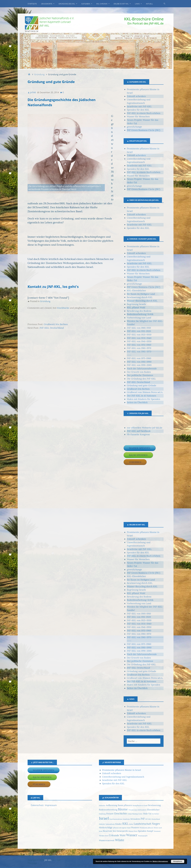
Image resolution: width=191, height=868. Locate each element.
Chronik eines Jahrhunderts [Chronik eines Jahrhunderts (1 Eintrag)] (137, 810)
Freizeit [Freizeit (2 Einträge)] (110, 814)
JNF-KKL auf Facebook (139, 431)
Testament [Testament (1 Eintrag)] (157, 831)
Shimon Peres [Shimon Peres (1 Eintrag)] (133, 831)
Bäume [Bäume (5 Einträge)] (123, 809)
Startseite (32, 4)
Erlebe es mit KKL (121, 4)
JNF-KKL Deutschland (52, 328)
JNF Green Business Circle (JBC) (143, 130)
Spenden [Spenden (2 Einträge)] (142, 831)
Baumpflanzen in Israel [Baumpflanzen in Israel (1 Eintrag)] (140, 805)
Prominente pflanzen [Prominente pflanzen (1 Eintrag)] (147, 828)
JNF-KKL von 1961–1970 (139, 348)
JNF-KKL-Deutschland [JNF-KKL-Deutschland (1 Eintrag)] (153, 819)
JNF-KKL (48, 860)
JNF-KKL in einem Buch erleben (144, 113)
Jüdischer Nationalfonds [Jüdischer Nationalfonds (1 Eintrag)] (107, 824)
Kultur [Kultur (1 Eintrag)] (131, 824)
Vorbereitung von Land (139, 318)
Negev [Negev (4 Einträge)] (156, 824)
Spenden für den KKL (138, 110)
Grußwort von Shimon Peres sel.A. (145, 392)
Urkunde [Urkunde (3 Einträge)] (114, 835)
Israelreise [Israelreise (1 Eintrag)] (126, 819)
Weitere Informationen (160, 861)
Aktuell (149, 4)
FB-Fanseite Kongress (138, 434)
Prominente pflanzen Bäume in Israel (121, 770)
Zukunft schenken (136, 96)
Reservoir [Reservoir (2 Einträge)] (108, 831)
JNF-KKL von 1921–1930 (139, 335)
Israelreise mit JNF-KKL (139, 106)
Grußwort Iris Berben (56, 324)
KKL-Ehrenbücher (136, 291)
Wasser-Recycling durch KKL (142, 301)
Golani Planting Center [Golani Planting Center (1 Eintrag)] (135, 814)
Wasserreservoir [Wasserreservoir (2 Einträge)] (107, 840)
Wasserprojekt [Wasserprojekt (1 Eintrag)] (143, 836)
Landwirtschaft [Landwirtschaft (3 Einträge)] (143, 824)
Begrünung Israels (136, 304)
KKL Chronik (102, 4)
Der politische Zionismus (140, 375)
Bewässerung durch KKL (140, 297)
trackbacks (63, 308)
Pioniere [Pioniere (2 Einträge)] (135, 827)
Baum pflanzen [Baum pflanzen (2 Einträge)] (125, 805)
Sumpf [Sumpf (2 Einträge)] (150, 831)
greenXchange (134, 127)
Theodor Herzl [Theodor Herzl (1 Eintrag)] (104, 836)
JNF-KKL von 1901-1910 (139, 328)
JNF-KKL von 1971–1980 (139, 358)
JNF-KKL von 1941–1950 (139, 341)
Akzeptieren (178, 861)
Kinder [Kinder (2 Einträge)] (119, 824)
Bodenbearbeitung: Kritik (140, 314)
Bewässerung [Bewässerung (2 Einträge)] (154, 805)
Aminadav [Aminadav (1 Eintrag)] (102, 805)
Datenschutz (37, 805)
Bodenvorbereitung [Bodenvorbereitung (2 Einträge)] (108, 810)
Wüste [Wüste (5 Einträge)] (120, 840)
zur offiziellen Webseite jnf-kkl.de (145, 428)
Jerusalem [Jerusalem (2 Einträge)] (135, 819)
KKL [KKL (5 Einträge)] (125, 824)
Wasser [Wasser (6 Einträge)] (132, 835)
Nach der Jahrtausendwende (142, 369)
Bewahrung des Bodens (139, 311)
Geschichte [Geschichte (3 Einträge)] (121, 813)
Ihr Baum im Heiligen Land (141, 294)
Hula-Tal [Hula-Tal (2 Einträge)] (147, 814)
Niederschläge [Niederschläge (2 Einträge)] (106, 827)
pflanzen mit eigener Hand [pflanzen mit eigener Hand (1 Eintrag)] (122, 828)
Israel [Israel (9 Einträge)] (104, 818)
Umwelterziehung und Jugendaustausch (123, 777)
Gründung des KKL (67, 4)
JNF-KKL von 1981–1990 (139, 362)
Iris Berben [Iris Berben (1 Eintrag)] (155, 814)
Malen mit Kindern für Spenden (143, 399)
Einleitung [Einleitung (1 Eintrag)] (102, 814)
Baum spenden (138, 455)
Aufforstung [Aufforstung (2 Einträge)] (111, 805)
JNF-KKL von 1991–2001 (139, 365)
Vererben (135, 462)
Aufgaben (86, 4)
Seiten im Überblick (137, 402)
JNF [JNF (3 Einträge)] (143, 819)
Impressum (51, 805)
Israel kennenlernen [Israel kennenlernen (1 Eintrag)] (116, 819)
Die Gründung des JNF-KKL (141, 379)
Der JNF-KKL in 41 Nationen (141, 396)
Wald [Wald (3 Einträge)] (123, 835)
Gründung (45, 301)
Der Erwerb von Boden (139, 372)
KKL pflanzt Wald (136, 307)
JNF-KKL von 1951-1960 (139, 345)
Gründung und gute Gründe (141, 385)
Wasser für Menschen (138, 117)
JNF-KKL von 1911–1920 (139, 331)
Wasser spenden (140, 448)
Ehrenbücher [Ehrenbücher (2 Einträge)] (153, 810)
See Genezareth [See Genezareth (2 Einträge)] (120, 831)
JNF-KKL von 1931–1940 (139, 338)
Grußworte (47, 4)
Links (137, 4)
